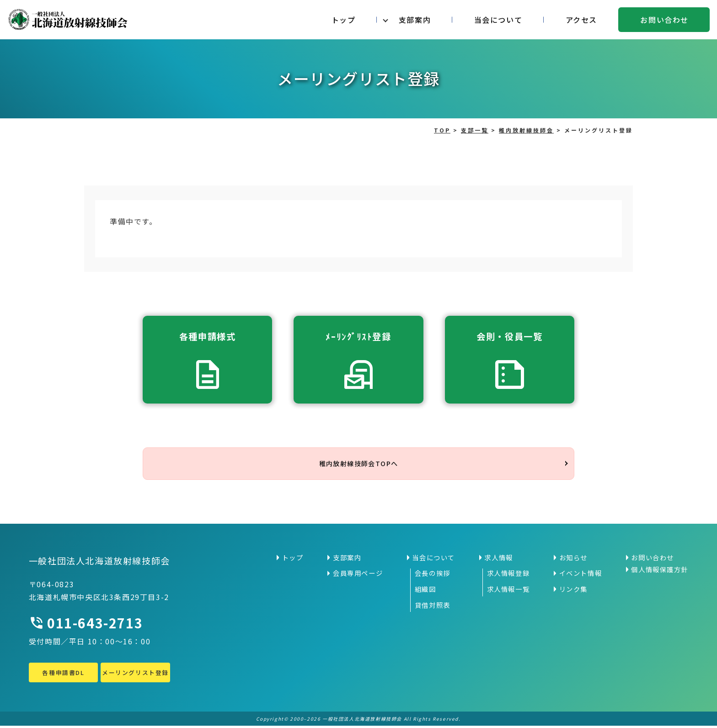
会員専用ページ (358, 575)
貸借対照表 (433, 607)
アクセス (581, 20)
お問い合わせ (664, 20)
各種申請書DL (63, 674)
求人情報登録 (508, 575)
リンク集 (573, 591)
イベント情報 (581, 575)
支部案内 (415, 20)
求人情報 (498, 560)
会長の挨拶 (433, 575)
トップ (344, 20)
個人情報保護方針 (660, 572)
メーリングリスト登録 (135, 674)
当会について (498, 20)
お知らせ (573, 560)
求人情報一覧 (508, 591)
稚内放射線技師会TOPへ (358, 465)
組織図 (425, 591)
